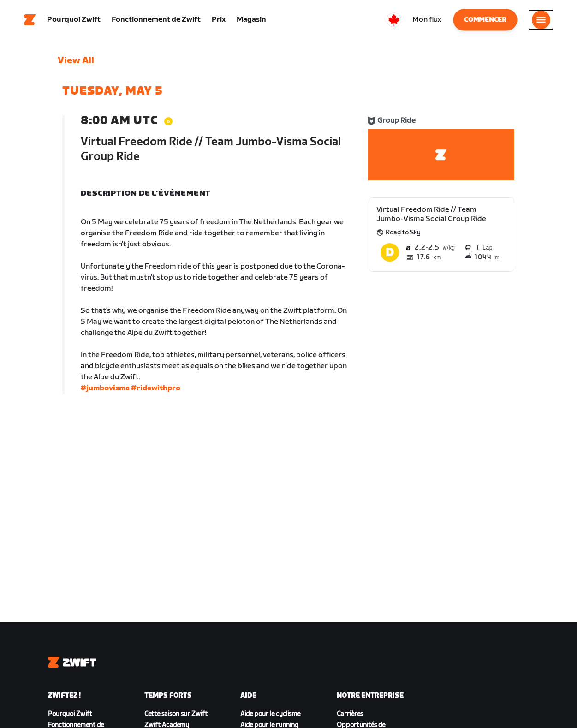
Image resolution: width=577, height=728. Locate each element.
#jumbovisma (105, 390)
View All (76, 62)
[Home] (30, 21)
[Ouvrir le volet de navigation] (541, 21)
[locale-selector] (394, 21)
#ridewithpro (156, 390)
